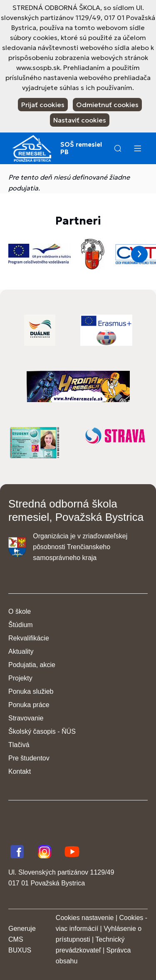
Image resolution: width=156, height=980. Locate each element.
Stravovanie (26, 718)
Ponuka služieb (31, 691)
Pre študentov (29, 758)
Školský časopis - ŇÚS (42, 731)
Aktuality (21, 651)
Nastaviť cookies (80, 120)
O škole (20, 611)
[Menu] (137, 148)
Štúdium (21, 625)
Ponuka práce (29, 705)
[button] (118, 148)
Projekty (20, 678)
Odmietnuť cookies (107, 105)
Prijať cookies (43, 105)
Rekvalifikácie (29, 638)
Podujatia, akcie (32, 665)
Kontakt (20, 771)
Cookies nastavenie (85, 918)
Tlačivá (19, 745)
